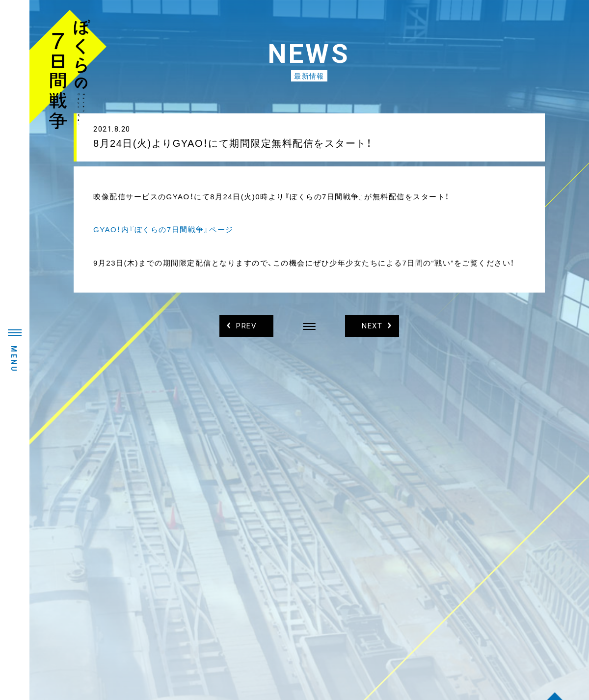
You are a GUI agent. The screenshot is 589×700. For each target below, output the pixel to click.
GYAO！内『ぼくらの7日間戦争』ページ (163, 229)
